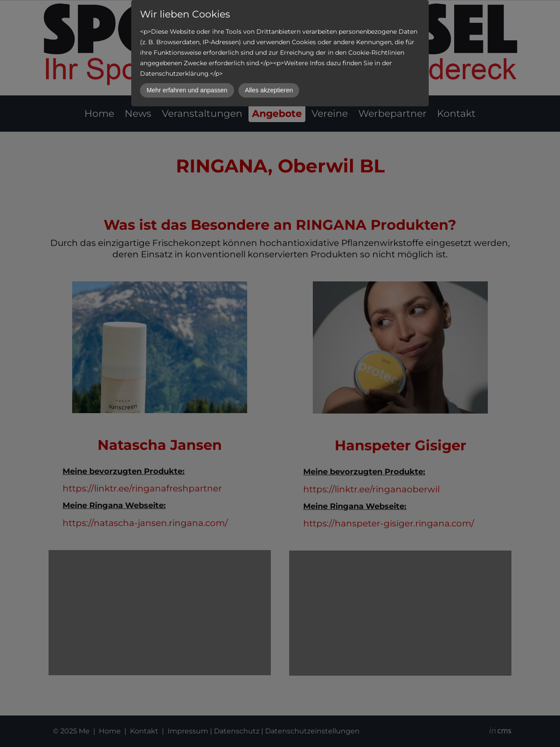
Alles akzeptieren (269, 90)
